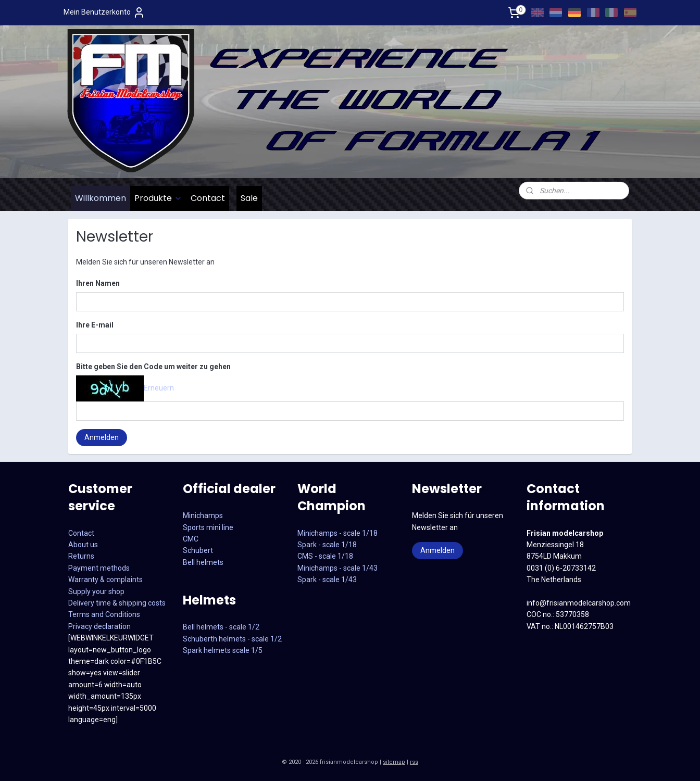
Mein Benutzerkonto (104, 12)
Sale (249, 198)
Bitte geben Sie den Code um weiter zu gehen (153, 367)
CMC (191, 539)
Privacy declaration (99, 626)
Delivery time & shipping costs (117, 603)
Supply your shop (96, 591)
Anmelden (102, 437)
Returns (81, 556)
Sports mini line (208, 527)
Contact (208, 198)
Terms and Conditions (104, 614)
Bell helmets (203, 562)
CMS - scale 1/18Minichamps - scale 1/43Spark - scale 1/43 (337, 568)
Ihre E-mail (95, 325)
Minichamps (203, 515)
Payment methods (99, 568)
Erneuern (159, 387)
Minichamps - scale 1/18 (337, 533)
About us (83, 545)
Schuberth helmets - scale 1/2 (232, 639)
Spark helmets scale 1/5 (223, 650)
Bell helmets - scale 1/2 (221, 627)
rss (414, 762)
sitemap (394, 762)
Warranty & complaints (105, 580)
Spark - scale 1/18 (327, 545)
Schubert (198, 550)
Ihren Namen (98, 283)
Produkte (158, 198)
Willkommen (101, 198)
